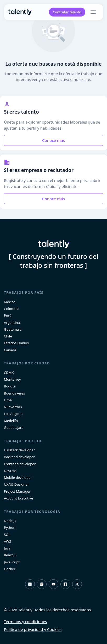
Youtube (53, 584)
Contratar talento (67, 12)
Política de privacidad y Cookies (33, 629)
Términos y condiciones (26, 621)
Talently (20, 12)
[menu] (94, 12)
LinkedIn (30, 584)
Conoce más (53, 140)
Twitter (77, 584)
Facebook (65, 584)
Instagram (42, 584)
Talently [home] (54, 244)
